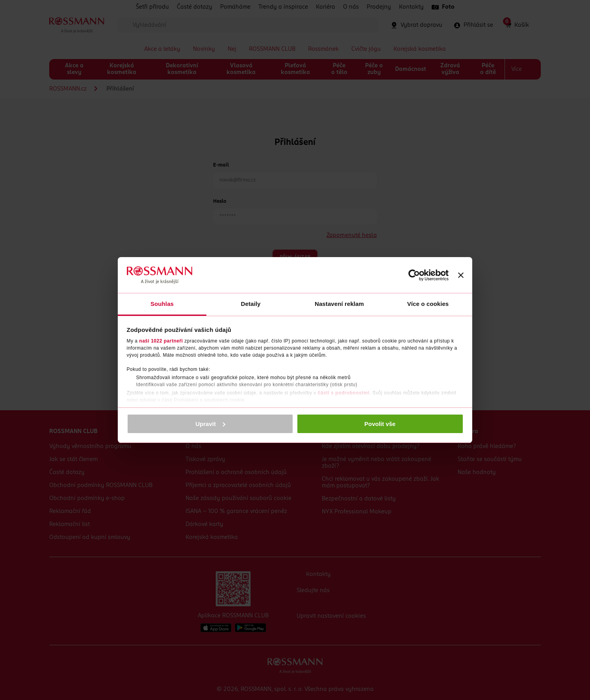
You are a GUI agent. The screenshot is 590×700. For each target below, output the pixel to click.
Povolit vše (380, 424)
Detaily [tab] (251, 304)
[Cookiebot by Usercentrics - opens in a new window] (414, 275)
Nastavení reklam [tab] (339, 304)
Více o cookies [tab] (428, 304)
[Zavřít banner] (461, 275)
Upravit (210, 424)
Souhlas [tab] (162, 304)
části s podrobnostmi (344, 393)
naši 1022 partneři (161, 341)
